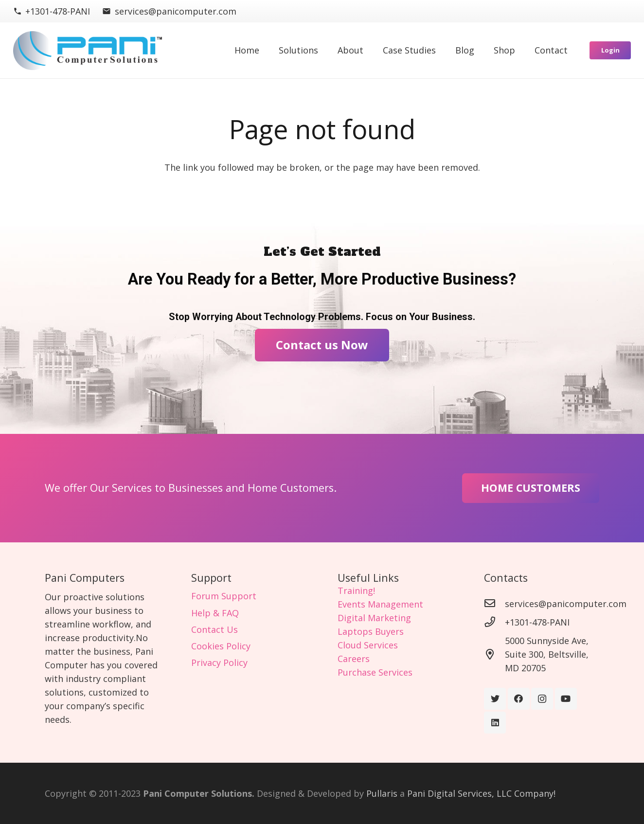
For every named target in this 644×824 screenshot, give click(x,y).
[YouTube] (566, 699)
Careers (354, 659)
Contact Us (215, 629)
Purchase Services (375, 672)
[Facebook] (519, 699)
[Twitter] (495, 699)
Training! (356, 591)
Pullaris (382, 793)
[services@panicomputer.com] (494, 604)
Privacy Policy (219, 663)
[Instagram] (542, 699)
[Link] (88, 51)
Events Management (380, 604)
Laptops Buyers (371, 631)
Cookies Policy (221, 646)
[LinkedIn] (495, 723)
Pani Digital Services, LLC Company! (481, 793)
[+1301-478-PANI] (494, 622)
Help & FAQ (215, 613)
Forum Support (224, 596)
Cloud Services (368, 645)
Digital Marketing (374, 618)
